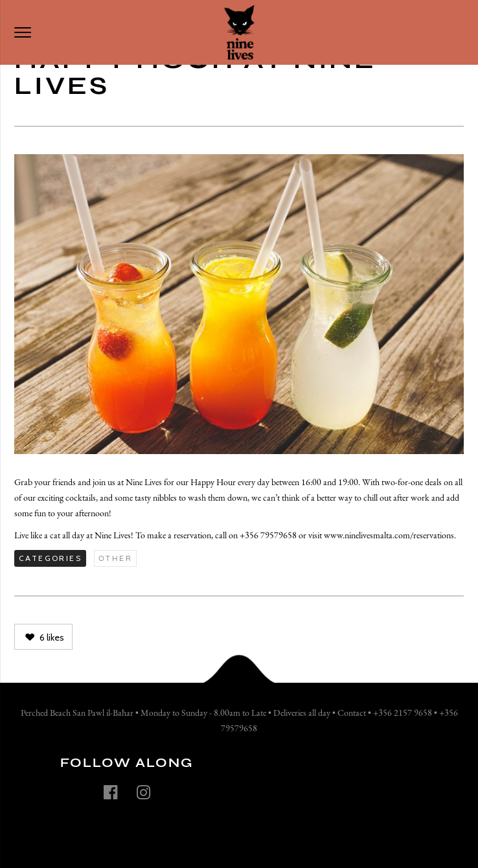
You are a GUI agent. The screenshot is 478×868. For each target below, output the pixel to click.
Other (115, 558)
